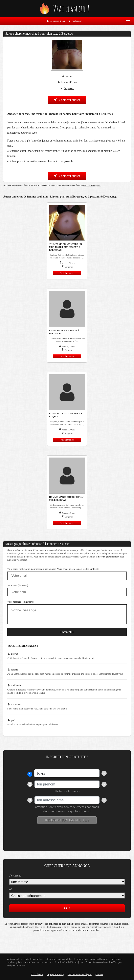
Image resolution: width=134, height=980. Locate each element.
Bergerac (69, 88)
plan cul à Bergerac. (92, 185)
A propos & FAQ (56, 974)
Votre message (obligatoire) (20, 602)
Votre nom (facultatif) (18, 585)
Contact (99, 974)
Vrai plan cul (37, 974)
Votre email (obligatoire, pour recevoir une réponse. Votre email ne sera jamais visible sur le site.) (54, 569)
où (11, 889)
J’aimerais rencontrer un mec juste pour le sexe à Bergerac (66, 247)
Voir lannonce (67, 273)
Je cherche (15, 876)
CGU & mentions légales (80, 974)
